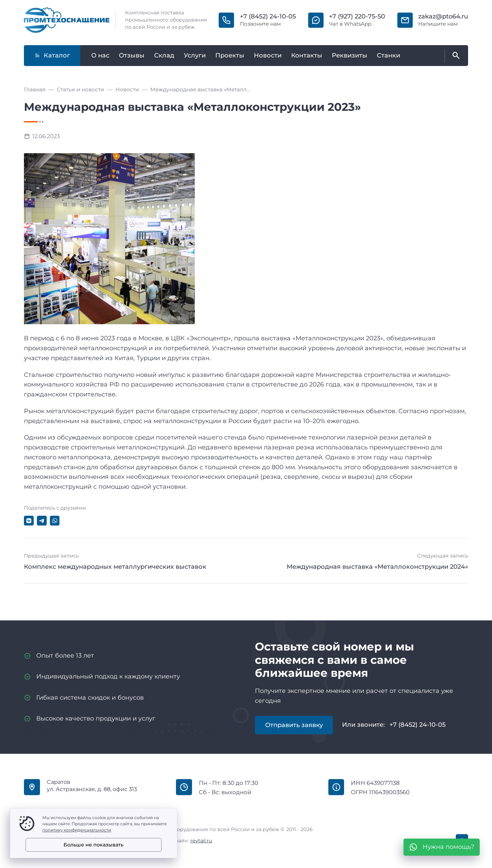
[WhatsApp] (442, 847)
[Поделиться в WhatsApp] (55, 521)
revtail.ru (201, 841)
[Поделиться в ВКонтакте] (29, 521)
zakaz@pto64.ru (443, 16)
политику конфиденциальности (77, 830)
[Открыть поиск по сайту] (455, 56)
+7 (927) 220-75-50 (357, 16)
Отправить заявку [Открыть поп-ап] (294, 725)
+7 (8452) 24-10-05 (268, 16)
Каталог (52, 55)
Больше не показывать (93, 845)
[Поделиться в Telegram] (42, 521)
